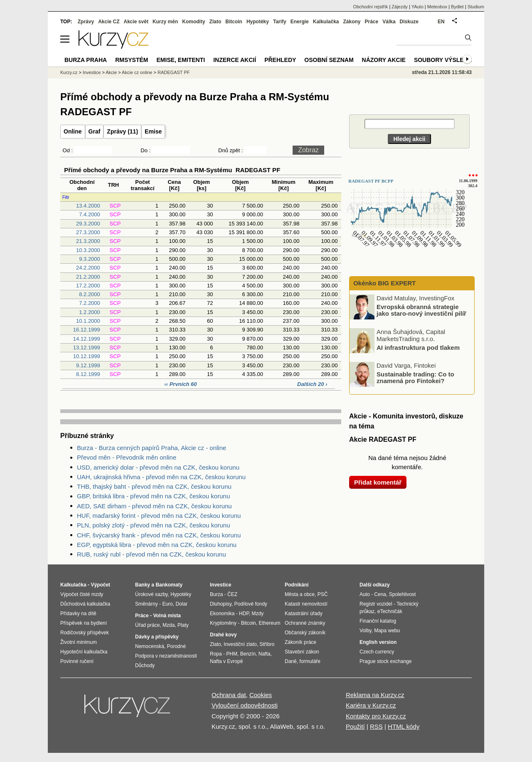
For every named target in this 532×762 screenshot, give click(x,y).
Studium (476, 7)
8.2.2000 (90, 294)
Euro (167, 604)
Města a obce (300, 594)
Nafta (265, 654)
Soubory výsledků (445, 60)
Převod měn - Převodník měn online (127, 457)
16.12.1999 (87, 330)
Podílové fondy (250, 604)
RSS (376, 726)
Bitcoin (234, 22)
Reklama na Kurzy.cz (375, 695)
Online (73, 131)
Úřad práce (147, 625)
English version (378, 642)
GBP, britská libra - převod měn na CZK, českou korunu (153, 496)
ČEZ (232, 594)
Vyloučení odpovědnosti (245, 705)
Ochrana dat (229, 695)
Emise (153, 131)
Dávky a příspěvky (157, 637)
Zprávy (86, 22)
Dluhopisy (221, 604)
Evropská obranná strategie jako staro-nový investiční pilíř (421, 310)
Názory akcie (384, 60)
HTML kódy (404, 726)
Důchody (145, 666)
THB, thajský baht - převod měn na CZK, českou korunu (154, 486)
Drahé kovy (223, 635)
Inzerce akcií (235, 60)
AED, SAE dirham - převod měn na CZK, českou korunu (154, 506)
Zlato (216, 22)
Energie (300, 22)
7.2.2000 (90, 303)
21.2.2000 (88, 277)
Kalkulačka (326, 22)
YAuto (417, 7)
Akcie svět (136, 22)
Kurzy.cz (69, 72)
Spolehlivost (403, 594)
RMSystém (132, 60)
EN (441, 22)
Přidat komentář (378, 482)
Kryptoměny (223, 623)
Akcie (111, 72)
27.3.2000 (88, 232)
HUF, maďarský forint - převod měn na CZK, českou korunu (159, 516)
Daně (291, 661)
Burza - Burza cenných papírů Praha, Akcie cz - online (151, 448)
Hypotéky (258, 22)
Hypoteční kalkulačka (84, 652)
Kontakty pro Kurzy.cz (376, 716)
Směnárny (147, 604)
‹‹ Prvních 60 (181, 384)
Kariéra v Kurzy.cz (371, 705)
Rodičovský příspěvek (85, 633)
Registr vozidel (376, 604)
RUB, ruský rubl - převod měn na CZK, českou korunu (151, 554)
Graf (95, 131)
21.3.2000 (88, 241)
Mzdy (258, 614)
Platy (183, 625)
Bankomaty (169, 585)
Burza (216, 594)
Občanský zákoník (305, 633)
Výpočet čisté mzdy (82, 594)
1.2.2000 (90, 312)
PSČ (323, 594)
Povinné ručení (77, 661)
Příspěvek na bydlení (84, 623)
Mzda (169, 625)
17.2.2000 (88, 286)
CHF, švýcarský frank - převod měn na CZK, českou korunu (159, 535)
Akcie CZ (109, 22)
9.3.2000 (90, 259)
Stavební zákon (302, 652)
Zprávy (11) (122, 131)
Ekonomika (222, 614)
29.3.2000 (88, 224)
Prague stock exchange (385, 661)
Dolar (181, 604)
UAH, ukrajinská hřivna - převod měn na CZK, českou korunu (161, 477)
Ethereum (269, 623)
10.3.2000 (88, 250)
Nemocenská (150, 646)
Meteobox (437, 7)
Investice (92, 72)
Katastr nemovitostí (306, 604)
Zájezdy (400, 7)
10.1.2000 (88, 321)
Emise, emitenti (181, 60)
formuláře (310, 661)
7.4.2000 (90, 214)
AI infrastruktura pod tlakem (418, 347)
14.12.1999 (87, 339)
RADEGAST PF (174, 72)
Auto (365, 594)
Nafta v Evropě (226, 661)
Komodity (193, 22)
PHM (232, 654)
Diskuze (409, 22)
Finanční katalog (378, 621)
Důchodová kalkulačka (85, 604)
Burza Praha (86, 60)
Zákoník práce (300, 642)
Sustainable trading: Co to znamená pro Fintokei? (415, 377)
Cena (380, 594)
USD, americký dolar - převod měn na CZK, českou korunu (158, 467)
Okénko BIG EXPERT (384, 283)
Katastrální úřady (304, 614)
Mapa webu (387, 631)
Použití (355, 726)
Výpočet (100, 585)
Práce (372, 22)
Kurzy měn (165, 22)
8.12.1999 (88, 374)
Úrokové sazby (151, 594)
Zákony (352, 22)
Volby (365, 631)
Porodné (176, 646)
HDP (244, 614)
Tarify (280, 22)
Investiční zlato (240, 644)
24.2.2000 (88, 268)
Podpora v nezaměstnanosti (166, 656)
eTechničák (390, 611)
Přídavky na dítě (78, 614)
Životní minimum (79, 642)
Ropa (216, 654)
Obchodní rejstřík (371, 7)
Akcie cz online (137, 72)
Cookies (261, 695)
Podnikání (297, 585)
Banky (143, 585)
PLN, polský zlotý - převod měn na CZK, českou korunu (154, 525)
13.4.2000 (88, 206)
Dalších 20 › (312, 384)
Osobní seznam (329, 60)
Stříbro (267, 644)
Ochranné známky (305, 623)
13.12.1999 (87, 348)
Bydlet (457, 7)
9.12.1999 (88, 365)
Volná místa (167, 616)
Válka (389, 22)
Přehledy (280, 60)
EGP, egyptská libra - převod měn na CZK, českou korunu (157, 545)
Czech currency (377, 652)
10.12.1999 (87, 356)
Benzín (248, 654)
